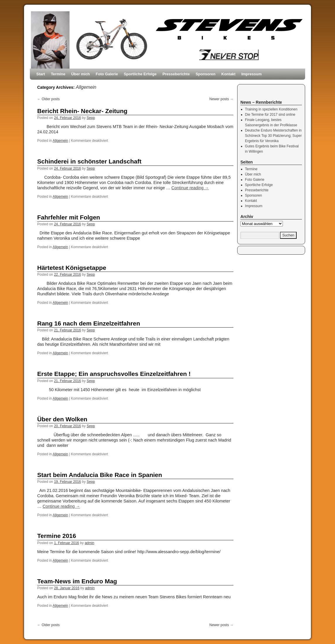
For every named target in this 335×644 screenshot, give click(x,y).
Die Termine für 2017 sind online (270, 115)
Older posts (48, 99)
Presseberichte (176, 74)
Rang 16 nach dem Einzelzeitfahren (89, 323)
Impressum (251, 74)
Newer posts (221, 99)
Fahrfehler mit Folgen (69, 217)
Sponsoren (206, 74)
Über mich (81, 74)
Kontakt (228, 74)
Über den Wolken (62, 419)
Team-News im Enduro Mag (77, 581)
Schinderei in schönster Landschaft (89, 161)
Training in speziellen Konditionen (271, 109)
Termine (58, 74)
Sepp (91, 118)
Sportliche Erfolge (140, 74)
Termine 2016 (57, 536)
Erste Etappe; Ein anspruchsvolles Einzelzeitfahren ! (114, 374)
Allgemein (60, 141)
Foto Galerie (107, 74)
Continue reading (190, 188)
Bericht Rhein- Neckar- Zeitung (82, 111)
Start (41, 74)
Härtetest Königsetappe (72, 268)
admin (89, 543)
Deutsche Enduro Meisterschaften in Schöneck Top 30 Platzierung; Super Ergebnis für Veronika (274, 136)
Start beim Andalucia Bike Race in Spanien (100, 475)
